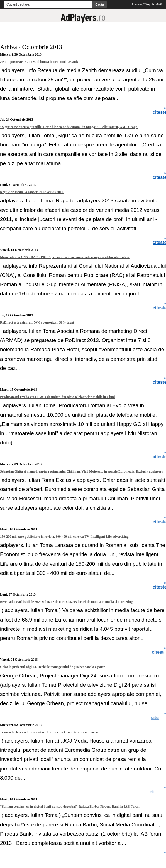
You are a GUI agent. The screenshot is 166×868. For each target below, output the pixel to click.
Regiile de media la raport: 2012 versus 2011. (32, 192)
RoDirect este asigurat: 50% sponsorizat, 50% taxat (37, 322)
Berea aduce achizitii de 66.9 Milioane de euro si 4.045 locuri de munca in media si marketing (66, 602)
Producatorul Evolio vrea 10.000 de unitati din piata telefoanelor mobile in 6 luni (57, 397)
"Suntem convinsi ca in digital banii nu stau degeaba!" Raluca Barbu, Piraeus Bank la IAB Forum (70, 807)
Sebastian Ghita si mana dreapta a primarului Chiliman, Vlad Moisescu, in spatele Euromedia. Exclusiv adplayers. (82, 471)
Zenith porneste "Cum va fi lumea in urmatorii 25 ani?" (40, 62)
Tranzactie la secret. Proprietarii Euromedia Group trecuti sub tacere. (50, 732)
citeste (158, 718)
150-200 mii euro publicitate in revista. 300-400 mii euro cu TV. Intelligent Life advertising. (65, 537)
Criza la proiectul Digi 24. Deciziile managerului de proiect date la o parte (53, 667)
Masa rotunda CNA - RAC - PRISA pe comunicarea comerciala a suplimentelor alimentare (65, 257)
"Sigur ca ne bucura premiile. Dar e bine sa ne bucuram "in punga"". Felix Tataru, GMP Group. (69, 127)
